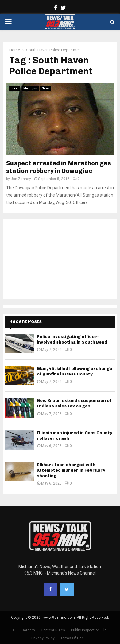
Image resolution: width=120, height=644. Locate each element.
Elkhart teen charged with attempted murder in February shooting (71, 470)
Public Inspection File (89, 630)
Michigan (30, 88)
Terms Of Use (72, 638)
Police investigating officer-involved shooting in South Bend (72, 339)
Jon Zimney (21, 179)
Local (15, 88)
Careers (28, 630)
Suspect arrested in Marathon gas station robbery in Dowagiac (59, 167)
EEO (12, 630)
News (46, 88)
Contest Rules (53, 630)
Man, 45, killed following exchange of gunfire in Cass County (75, 371)
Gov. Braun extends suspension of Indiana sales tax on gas (74, 403)
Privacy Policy (43, 638)
